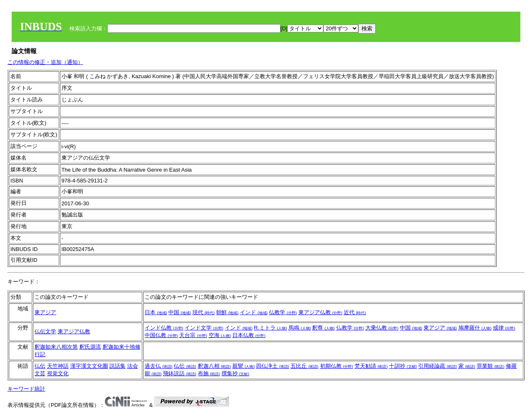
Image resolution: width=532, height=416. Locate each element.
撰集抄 (235, 373)
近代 (355, 312)
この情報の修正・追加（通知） (45, 62)
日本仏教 (249, 335)
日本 (156, 312)
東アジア (45, 312)
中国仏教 (161, 335)
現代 (204, 312)
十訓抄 (403, 366)
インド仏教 (164, 328)
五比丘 (304, 366)
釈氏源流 (90, 347)
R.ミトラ (271, 328)
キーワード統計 (26, 389)
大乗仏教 (382, 328)
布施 (209, 373)
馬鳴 (300, 328)
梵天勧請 (371, 366)
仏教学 (283, 312)
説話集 (117, 366)
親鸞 (244, 366)
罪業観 (491, 366)
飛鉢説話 (180, 373)
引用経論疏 (437, 366)
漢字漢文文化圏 (89, 366)
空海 (220, 335)
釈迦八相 (214, 366)
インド (254, 312)
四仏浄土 (273, 366)
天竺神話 (58, 366)
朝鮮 (227, 312)
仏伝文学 (45, 331)
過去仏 (159, 366)
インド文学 (204, 328)
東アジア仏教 (320, 312)
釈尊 (323, 328)
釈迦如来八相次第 (56, 347)
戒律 (504, 328)
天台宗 (193, 335)
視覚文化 (58, 373)
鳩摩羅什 (475, 328)
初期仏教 (337, 366)
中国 (180, 312)
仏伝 (40, 366)
